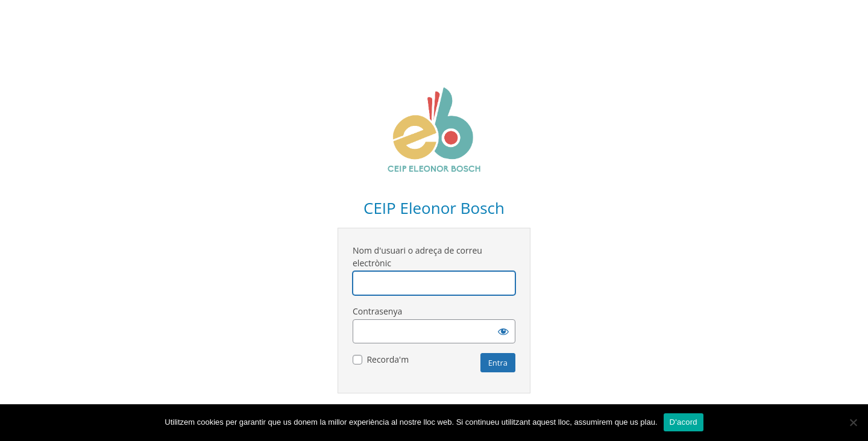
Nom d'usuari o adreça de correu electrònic (417, 257)
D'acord (684, 422)
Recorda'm (388, 359)
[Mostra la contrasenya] (503, 331)
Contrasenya (377, 311)
